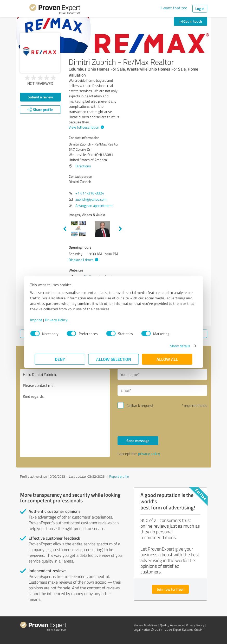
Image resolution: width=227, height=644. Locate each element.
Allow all (167, 359)
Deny (60, 359)
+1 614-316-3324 (90, 193)
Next (120, 229)
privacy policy (149, 454)
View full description (86, 127)
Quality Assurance (172, 625)
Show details (175, 346)
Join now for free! (170, 589)
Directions (83, 166)
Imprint (41, 320)
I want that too (174, 8)
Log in (200, 8)
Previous (65, 229)
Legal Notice (142, 630)
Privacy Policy (61, 320)
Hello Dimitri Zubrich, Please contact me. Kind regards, (65, 413)
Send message (138, 441)
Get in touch (190, 21)
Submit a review (40, 97)
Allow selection (114, 359)
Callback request (140, 405)
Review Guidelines (146, 625)
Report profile (119, 476)
